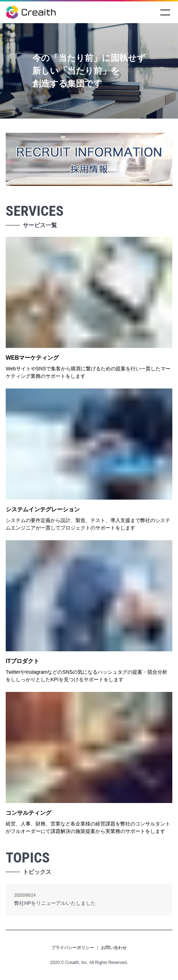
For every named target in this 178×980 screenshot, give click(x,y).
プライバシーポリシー (73, 948)
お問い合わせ (114, 948)
